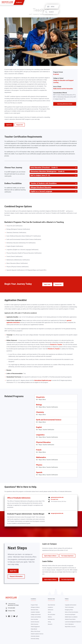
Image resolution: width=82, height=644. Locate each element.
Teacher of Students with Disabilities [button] (43, 183)
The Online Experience (67, 579)
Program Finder (34, 605)
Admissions (51, 610)
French (39, 450)
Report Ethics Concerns (70, 627)
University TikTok (17, 616)
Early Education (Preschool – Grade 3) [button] (44, 168)
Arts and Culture (51, 615)
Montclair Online (35, 610)
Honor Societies (34, 619)
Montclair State (51, 599)
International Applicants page (43, 380)
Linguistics (40, 435)
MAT (31, 14)
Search (76, 12)
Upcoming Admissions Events (65, 104)
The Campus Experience (67, 556)
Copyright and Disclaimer (71, 605)
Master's (36, 14)
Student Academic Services (37, 634)
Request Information (16, 576)
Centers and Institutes (36, 617)
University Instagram (12, 616)
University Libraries (35, 636)
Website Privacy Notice (70, 619)
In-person (56, 74)
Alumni (49, 612)
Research (50, 624)
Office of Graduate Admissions (19, 498)
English (39, 427)
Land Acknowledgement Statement (73, 622)
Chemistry (40, 412)
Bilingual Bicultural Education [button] (41, 187)
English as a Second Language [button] (41, 191)
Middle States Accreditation (71, 617)
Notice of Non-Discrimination (72, 612)
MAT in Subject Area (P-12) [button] (40, 175)
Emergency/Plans (69, 610)
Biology (39, 405)
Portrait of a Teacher (56, 345)
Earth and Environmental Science (49, 420)
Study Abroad (34, 629)
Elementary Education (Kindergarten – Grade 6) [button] (47, 171)
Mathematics (41, 457)
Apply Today (47, 284)
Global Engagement (35, 627)
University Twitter (6, 616)
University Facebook (9, 616)
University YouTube (14, 616)
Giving (49, 622)
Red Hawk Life (51, 619)
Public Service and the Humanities (63, 89)
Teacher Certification (46, 14)
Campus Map (10, 611)
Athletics (50, 617)
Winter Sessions (35, 624)
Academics (19, 2)
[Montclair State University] (7, 2)
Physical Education (43, 442)
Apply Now (9, 125)
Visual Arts (40, 397)
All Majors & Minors (35, 607)
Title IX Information (69, 607)
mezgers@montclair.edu (57, 513)
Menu (77, 7)
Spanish (39, 472)
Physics (39, 465)
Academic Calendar (35, 612)
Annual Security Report (70, 615)
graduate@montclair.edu (57, 497)
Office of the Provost (35, 631)
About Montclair (51, 605)
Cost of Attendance (69, 624)
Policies (67, 599)
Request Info (20, 125)
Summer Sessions (35, 622)
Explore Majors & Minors (50, 556)
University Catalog (35, 639)
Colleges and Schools (36, 615)
